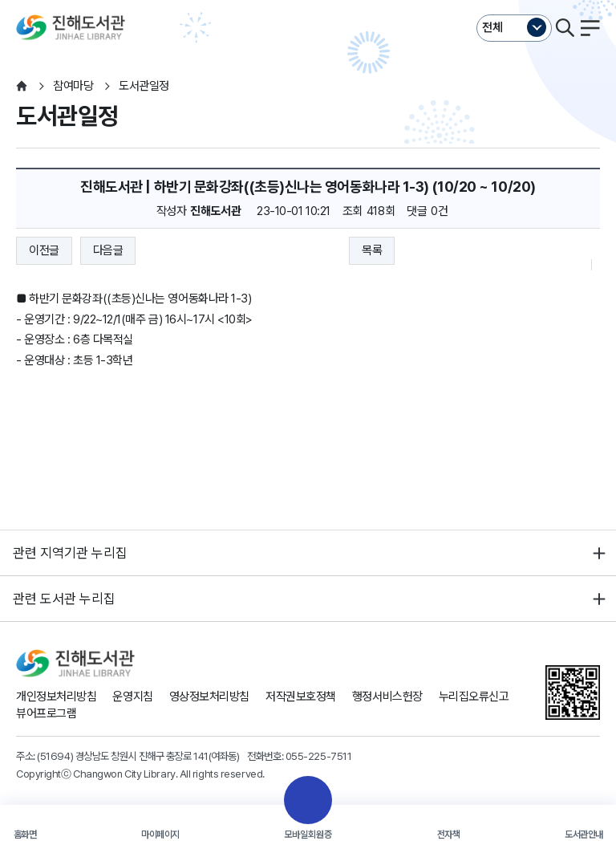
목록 (372, 250)
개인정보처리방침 (56, 697)
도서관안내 (584, 835)
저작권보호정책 (301, 697)
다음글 (108, 250)
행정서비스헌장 (387, 697)
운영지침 (132, 697)
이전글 (44, 250)
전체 (492, 27)
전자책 (449, 835)
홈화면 (25, 835)
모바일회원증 (308, 835)
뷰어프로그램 (46, 713)
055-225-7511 (319, 756)
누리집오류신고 (474, 697)
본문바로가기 (308, 0)
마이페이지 (160, 835)
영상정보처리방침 (209, 697)
